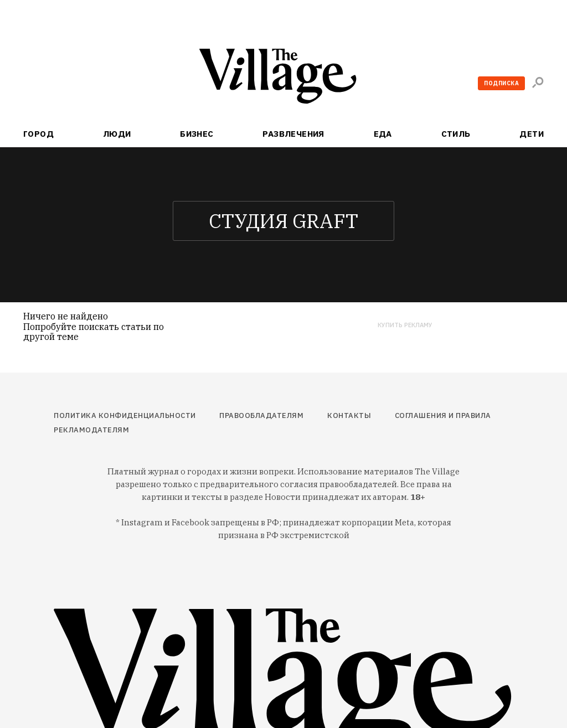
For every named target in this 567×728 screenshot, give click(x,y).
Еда (383, 134)
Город (38, 134)
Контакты (349, 415)
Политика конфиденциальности (125, 415)
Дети (532, 134)
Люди (117, 134)
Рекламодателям (91, 430)
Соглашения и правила (443, 415)
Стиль (456, 134)
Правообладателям (261, 415)
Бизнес (197, 134)
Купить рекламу (405, 325)
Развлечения (293, 134)
